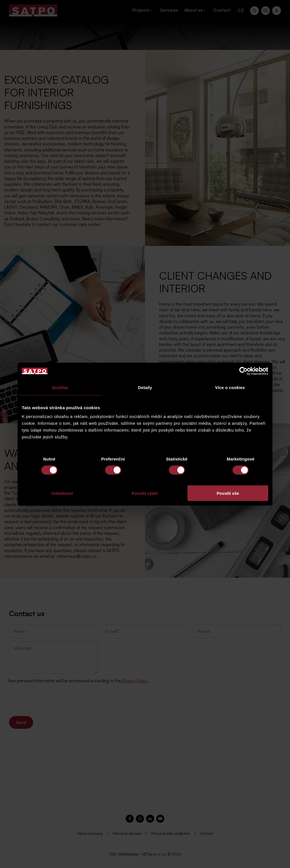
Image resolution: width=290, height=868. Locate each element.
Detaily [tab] (145, 387)
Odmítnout (62, 493)
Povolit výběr (145, 493)
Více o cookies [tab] (230, 387)
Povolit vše (228, 493)
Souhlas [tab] (60, 387)
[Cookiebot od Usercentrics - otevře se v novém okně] (243, 371)
